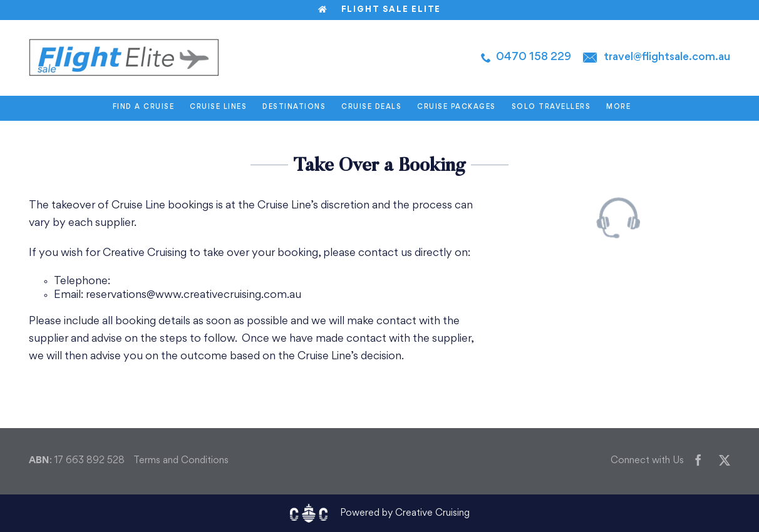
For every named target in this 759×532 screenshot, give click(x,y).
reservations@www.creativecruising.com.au (194, 295)
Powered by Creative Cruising (405, 514)
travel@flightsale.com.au (667, 57)
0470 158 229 (534, 57)
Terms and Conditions (181, 461)
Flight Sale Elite (379, 10)
